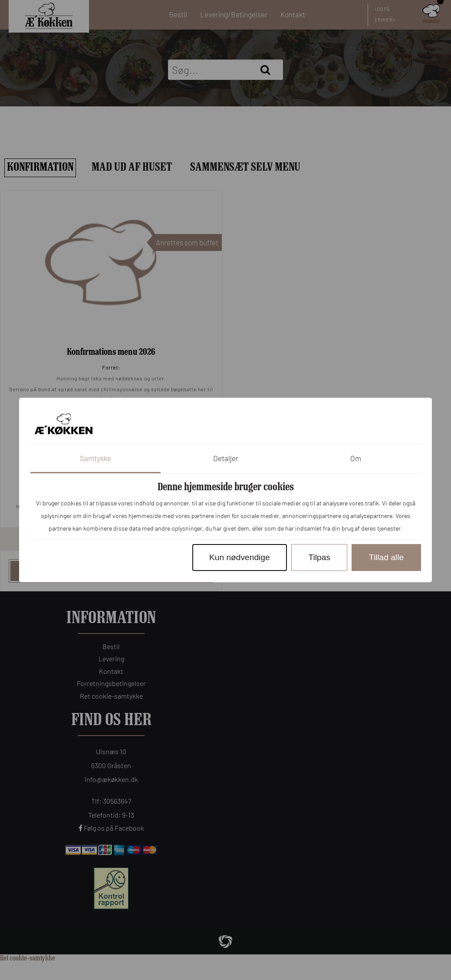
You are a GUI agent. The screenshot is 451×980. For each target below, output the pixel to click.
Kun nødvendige (240, 557)
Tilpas (319, 557)
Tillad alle (386, 557)
